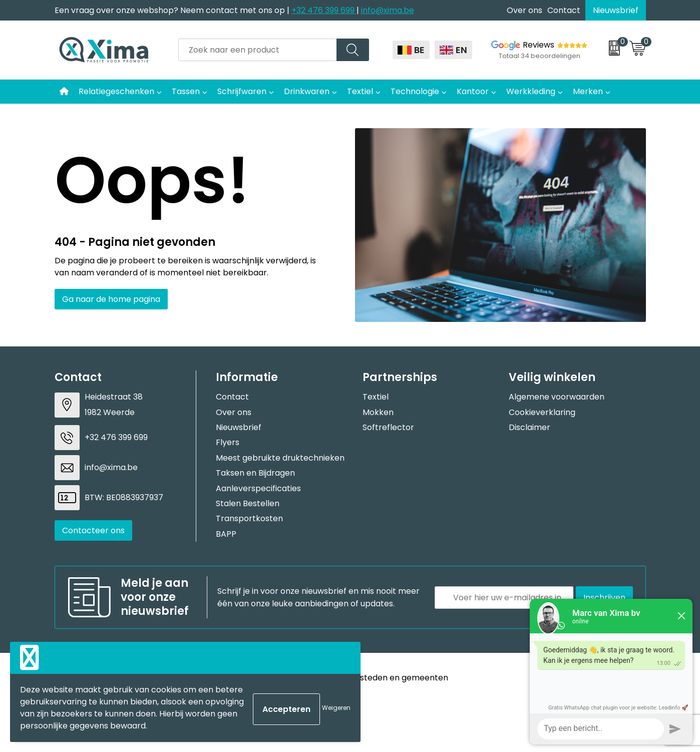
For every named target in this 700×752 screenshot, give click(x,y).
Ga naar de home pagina (111, 299)
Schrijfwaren (242, 91)
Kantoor (473, 91)
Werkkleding (531, 91)
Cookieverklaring (542, 412)
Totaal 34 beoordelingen (540, 56)
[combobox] (258, 50)
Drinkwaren (307, 91)
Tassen (186, 91)
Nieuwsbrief (616, 10)
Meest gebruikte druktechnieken (280, 458)
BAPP (226, 534)
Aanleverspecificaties (258, 488)
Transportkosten (249, 518)
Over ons (524, 10)
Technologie (415, 91)
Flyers (228, 442)
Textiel (360, 91)
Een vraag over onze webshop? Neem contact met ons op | (173, 10)
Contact (564, 10)
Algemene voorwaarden (557, 397)
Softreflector (388, 427)
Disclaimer (530, 427)
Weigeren (336, 708)
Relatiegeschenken (116, 91)
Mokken (378, 412)
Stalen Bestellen (248, 503)
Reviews (539, 45)
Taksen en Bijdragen (255, 473)
